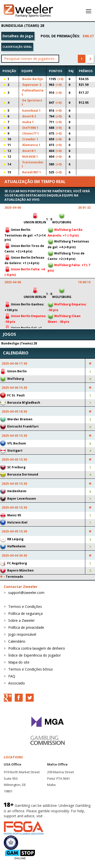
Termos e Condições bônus (31, 669)
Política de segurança (25, 613)
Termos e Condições (25, 606)
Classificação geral (17, 47)
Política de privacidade (26, 627)
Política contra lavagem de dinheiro (37, 648)
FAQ (12, 676)
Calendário (17, 641)
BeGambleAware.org (62, 816)
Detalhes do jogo (18, 36)
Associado (17, 683)
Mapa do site (19, 662)
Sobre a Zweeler (21, 620)
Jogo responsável (22, 634)
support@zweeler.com (26, 593)
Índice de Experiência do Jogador (35, 655)
